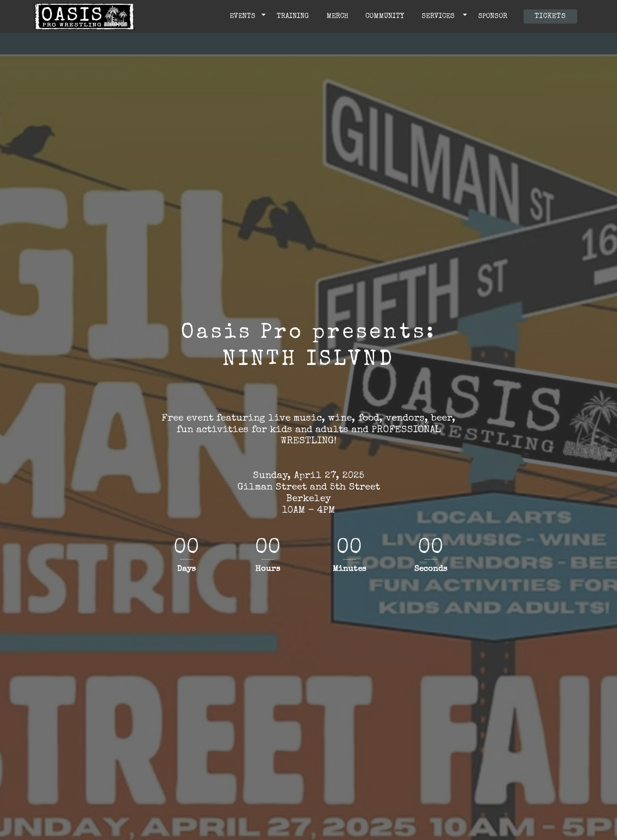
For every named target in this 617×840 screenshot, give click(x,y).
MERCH (340, 17)
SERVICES (440, 17)
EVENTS (244, 17)
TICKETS (550, 17)
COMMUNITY (387, 17)
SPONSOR (495, 17)
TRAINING (295, 17)
